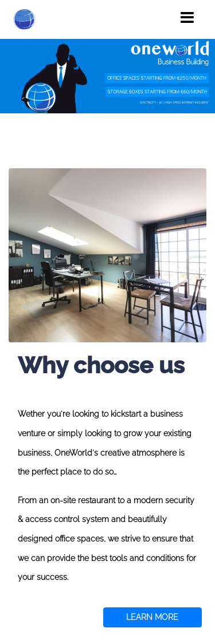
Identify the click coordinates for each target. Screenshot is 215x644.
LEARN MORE (152, 617)
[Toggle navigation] (187, 18)
